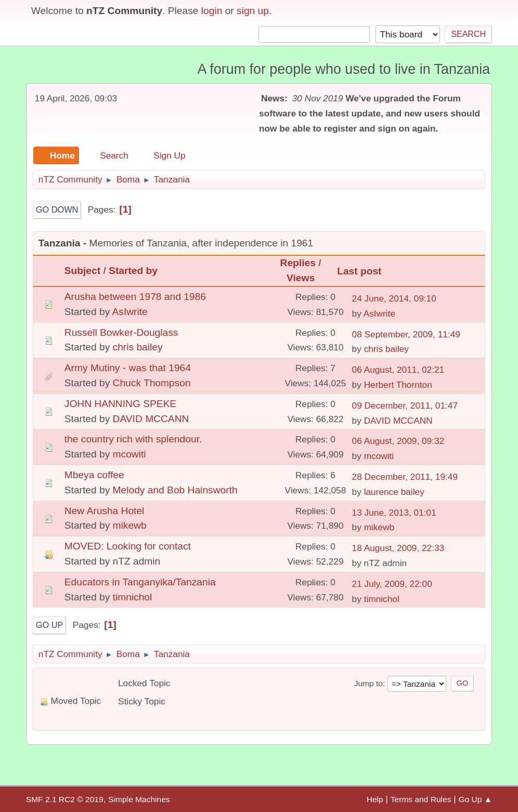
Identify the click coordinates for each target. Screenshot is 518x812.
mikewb (130, 525)
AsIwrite (130, 312)
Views (301, 278)
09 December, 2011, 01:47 (405, 405)
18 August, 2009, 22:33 (398, 548)
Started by (138, 271)
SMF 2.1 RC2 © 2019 (65, 799)
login (212, 11)
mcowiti (129, 454)
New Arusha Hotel (105, 511)
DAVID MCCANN (151, 419)
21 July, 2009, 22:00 (392, 584)
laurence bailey (394, 492)
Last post (359, 271)
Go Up (50, 625)
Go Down (57, 209)
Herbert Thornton (398, 385)
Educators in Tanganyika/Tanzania (140, 582)
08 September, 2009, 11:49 (406, 334)
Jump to (368, 683)
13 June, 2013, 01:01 (394, 513)
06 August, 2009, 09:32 (398, 441)
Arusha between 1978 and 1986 (135, 297)
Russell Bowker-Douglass (121, 332)
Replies (298, 263)
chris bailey (138, 347)
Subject (82, 271)
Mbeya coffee (94, 475)
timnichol (133, 597)
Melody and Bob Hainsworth (175, 490)
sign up (253, 11)
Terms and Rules (421, 799)
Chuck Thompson (152, 383)
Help (375, 799)
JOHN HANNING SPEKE (120, 404)
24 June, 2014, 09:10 (394, 298)
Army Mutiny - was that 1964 (128, 368)
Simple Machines (139, 799)
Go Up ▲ (476, 799)
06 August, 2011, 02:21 (398, 370)
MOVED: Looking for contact (128, 546)
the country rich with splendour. (133, 439)
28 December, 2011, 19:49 (405, 477)
